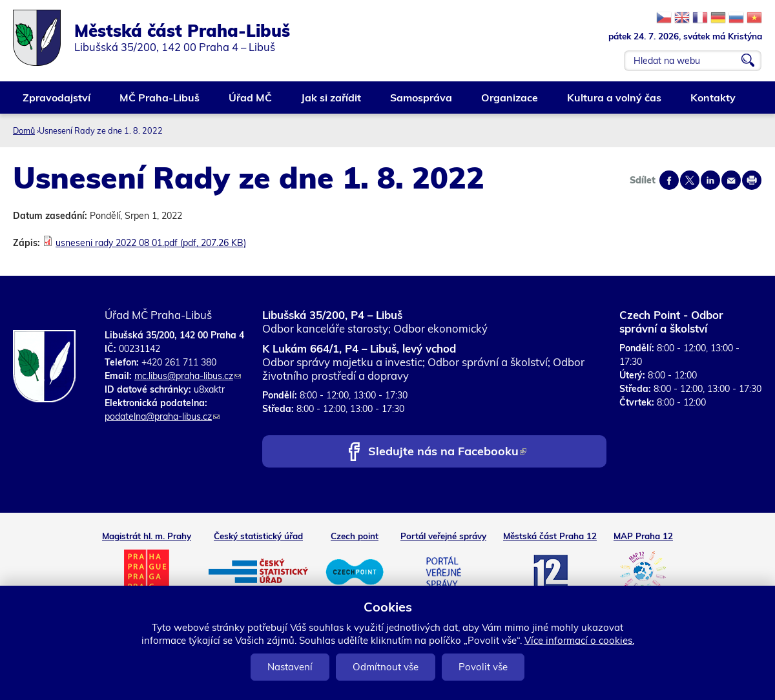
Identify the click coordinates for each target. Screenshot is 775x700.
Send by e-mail (731, 180)
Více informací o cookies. (579, 640)
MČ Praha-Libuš (160, 102)
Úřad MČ (251, 102)
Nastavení (290, 667)
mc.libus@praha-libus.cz (188, 376)
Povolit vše (483, 667)
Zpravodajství (57, 102)
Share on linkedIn (710, 180)
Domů (24, 130)
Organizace (510, 102)
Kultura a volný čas (615, 102)
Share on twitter (690, 180)
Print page (752, 180)
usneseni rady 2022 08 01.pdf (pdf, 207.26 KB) (151, 243)
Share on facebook (669, 180)
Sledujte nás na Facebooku (447, 452)
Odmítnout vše (386, 667)
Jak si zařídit (332, 102)
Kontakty (714, 102)
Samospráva (422, 102)
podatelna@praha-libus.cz (162, 417)
